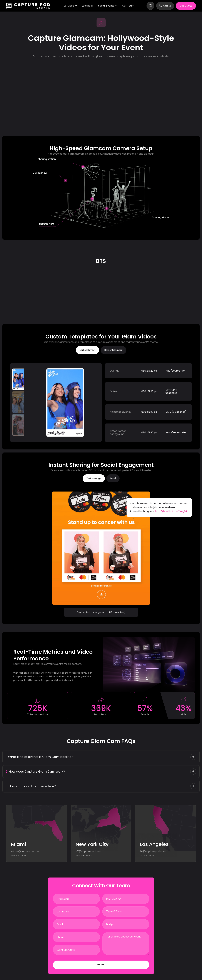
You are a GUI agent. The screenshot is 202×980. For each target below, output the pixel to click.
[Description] (126, 943)
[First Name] (76, 899)
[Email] (76, 924)
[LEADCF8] (76, 950)
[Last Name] (76, 912)
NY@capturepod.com (88, 851)
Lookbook (88, 6)
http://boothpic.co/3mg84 (171, 511)
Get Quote (186, 6)
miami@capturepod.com (26, 851)
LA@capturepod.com (153, 851)
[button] (101, 965)
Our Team (128, 6)
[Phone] (76, 937)
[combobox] (126, 912)
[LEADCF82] (126, 899)
